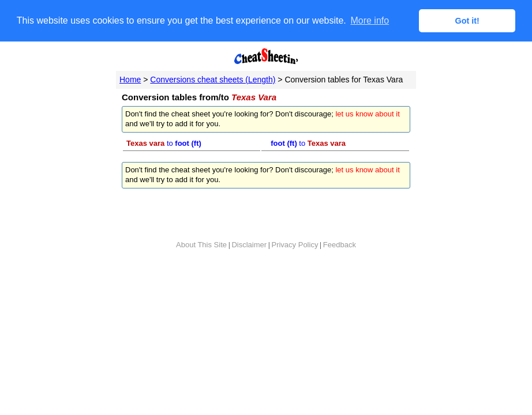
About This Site (201, 244)
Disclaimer (249, 244)
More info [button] (370, 20)
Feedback (340, 244)
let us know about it (367, 114)
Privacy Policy (295, 244)
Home (130, 79)
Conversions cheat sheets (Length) (213, 79)
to (164, 143)
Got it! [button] (467, 21)
